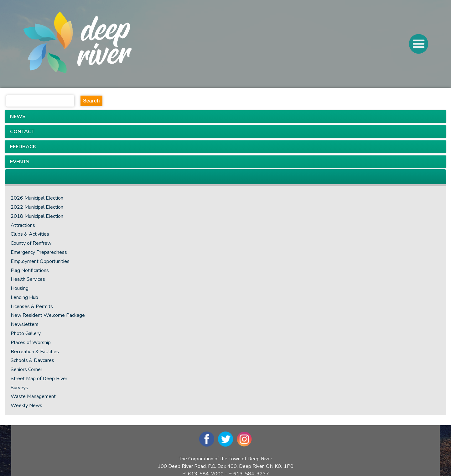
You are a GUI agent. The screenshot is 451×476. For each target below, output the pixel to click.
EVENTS (20, 162)
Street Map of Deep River (39, 379)
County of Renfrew (31, 243)
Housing (20, 288)
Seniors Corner (26, 369)
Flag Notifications (30, 270)
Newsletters (25, 324)
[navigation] (101, 44)
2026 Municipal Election (37, 198)
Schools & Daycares (32, 360)
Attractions (23, 225)
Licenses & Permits (32, 306)
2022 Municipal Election (37, 207)
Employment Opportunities (40, 261)
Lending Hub (24, 297)
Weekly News (26, 405)
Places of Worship (31, 343)
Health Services (28, 279)
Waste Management (33, 396)
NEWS (18, 117)
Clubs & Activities (30, 234)
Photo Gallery (26, 333)
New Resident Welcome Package (48, 315)
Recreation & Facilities (35, 352)
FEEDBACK (23, 147)
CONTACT (22, 132)
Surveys (19, 388)
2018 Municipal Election (37, 216)
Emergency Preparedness (39, 252)
